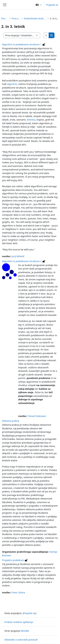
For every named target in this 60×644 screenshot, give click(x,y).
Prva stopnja (16, 18)
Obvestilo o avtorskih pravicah (21, 640)
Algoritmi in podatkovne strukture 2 (22, 261)
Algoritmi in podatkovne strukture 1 (22, 44)
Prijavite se (52, 5)
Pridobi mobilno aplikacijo (19, 622)
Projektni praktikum (13, 560)
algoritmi (12, 84)
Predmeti (5, 18)
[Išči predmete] (46, 35)
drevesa (31, 120)
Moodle (25, 631)
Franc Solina (18, 592)
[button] (39, 5)
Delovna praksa (11, 421)
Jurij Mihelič (18, 256)
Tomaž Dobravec (37, 416)
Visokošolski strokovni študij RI (35, 18)
